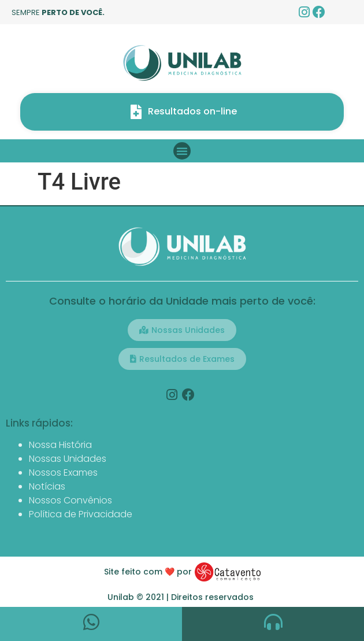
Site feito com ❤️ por (148, 572)
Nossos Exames (63, 473)
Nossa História (60, 445)
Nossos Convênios (70, 500)
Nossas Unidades (68, 459)
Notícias (47, 486)
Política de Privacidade (81, 514)
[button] (182, 151)
